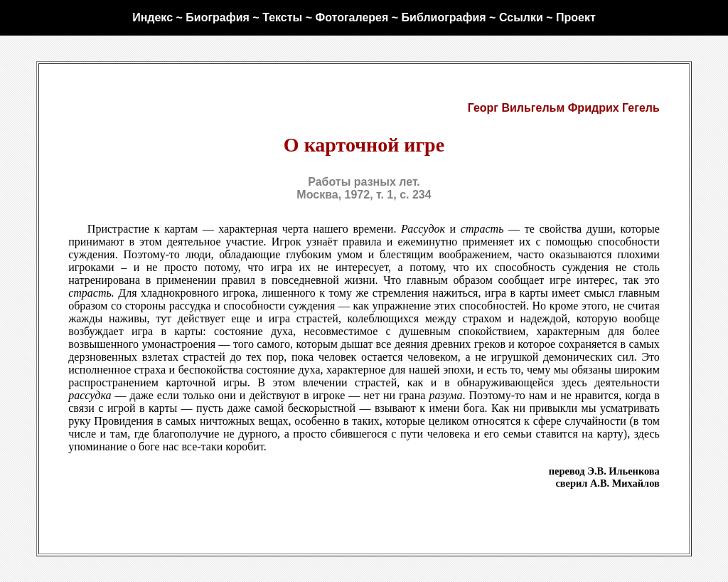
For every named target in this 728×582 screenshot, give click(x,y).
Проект (576, 17)
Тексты (282, 17)
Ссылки (521, 17)
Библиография (444, 17)
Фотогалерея (352, 17)
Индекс (152, 17)
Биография (218, 17)
